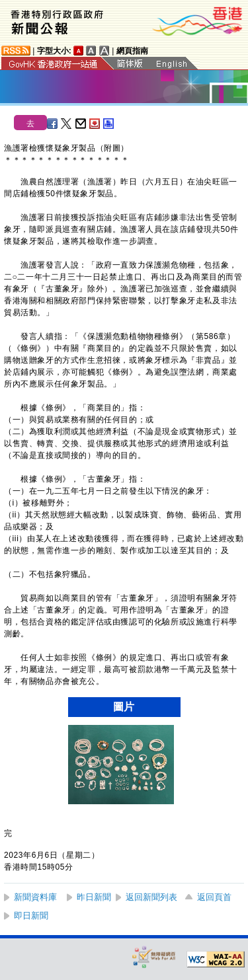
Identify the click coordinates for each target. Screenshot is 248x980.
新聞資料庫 (35, 897)
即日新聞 (31, 916)
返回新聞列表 (151, 897)
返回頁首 (214, 897)
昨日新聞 (94, 897)
